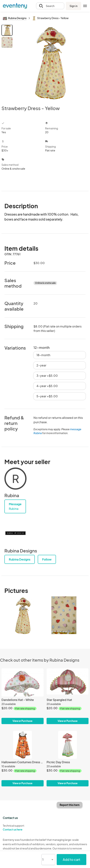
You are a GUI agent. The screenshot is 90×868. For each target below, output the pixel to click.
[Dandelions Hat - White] (23, 682)
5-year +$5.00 (47, 396)
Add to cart (72, 859)
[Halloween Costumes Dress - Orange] (23, 745)
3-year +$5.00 (47, 376)
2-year (41, 365)
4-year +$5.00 (47, 386)
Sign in (74, 6)
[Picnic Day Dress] (68, 745)
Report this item (70, 805)
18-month (43, 355)
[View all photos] (51, 62)
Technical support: (23, 828)
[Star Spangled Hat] (68, 682)
